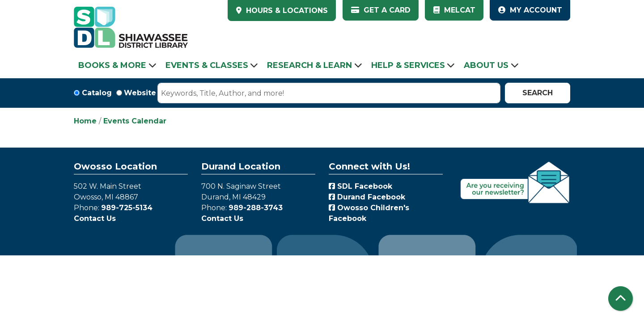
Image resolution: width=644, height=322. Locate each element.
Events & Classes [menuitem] (207, 65)
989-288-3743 (256, 208)
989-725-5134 (127, 208)
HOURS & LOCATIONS (286, 11)
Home (85, 121)
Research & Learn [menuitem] (309, 65)
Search (538, 93)
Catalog (97, 93)
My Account (530, 10)
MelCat (454, 10)
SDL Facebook (360, 186)
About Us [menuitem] (486, 65)
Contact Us (95, 218)
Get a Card (381, 10)
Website (140, 93)
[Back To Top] (621, 299)
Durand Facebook (367, 197)
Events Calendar (135, 121)
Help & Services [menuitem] (408, 65)
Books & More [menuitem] (112, 65)
